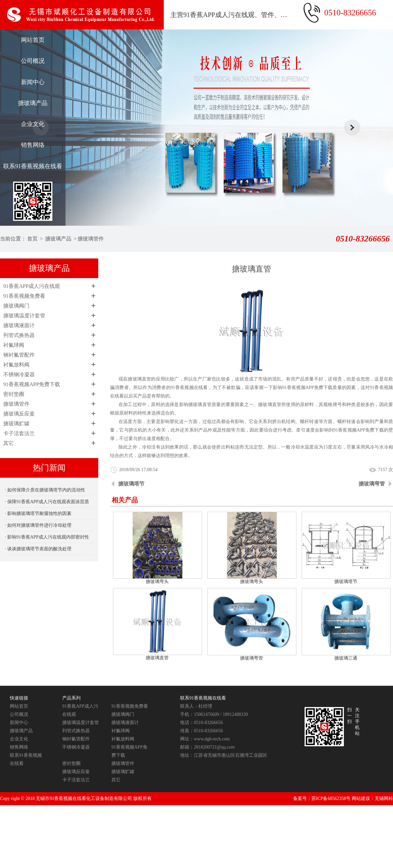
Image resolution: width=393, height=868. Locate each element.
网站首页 (33, 40)
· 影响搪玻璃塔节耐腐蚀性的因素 (38, 514)
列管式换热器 (19, 335)
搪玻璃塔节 (131, 484)
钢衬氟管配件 (19, 355)
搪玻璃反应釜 (19, 414)
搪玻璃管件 (91, 239)
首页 (32, 239)
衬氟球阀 (14, 345)
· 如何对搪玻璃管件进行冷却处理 (38, 525)
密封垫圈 (14, 394)
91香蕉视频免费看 (24, 296)
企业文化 (33, 124)
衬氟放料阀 (16, 365)
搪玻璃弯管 (372, 484)
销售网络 (33, 145)
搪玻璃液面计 (19, 325)
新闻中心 (33, 82)
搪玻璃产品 (33, 103)
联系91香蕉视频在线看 (33, 166)
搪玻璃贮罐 (16, 424)
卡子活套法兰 (19, 433)
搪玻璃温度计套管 (24, 316)
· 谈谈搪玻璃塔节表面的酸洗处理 (38, 549)
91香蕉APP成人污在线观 (32, 286)
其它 (9, 443)
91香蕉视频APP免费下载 (32, 384)
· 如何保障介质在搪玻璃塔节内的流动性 (45, 490)
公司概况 (33, 61)
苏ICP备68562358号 (331, 798)
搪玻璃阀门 (16, 306)
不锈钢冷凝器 (19, 374)
